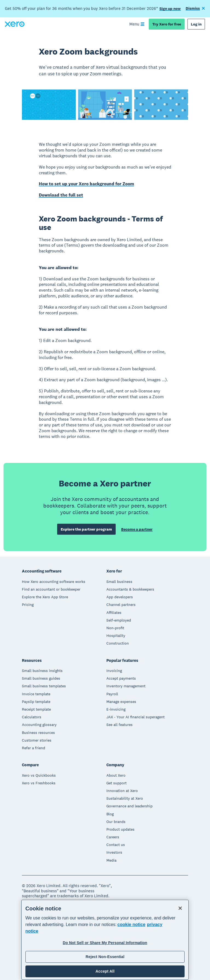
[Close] (180, 908)
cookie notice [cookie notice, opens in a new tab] (131, 925)
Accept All (105, 971)
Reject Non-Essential (105, 957)
